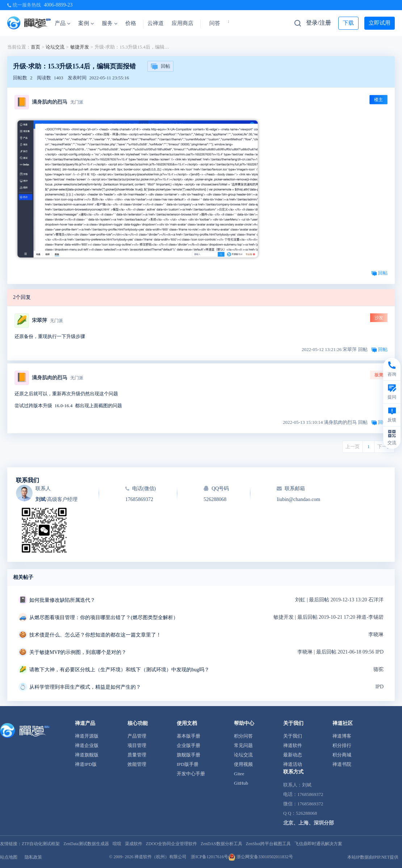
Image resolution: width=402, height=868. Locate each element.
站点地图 (9, 857)
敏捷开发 (80, 47)
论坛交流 (55, 47)
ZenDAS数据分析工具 (221, 844)
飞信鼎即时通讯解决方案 (318, 844)
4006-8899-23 (58, 5)
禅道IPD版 (86, 764)
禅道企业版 (87, 745)
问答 (215, 23)
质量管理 (137, 755)
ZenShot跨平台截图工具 (269, 844)
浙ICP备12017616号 (210, 857)
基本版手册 (189, 736)
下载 (348, 23)
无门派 (77, 102)
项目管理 (137, 745)
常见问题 (243, 745)
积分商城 (342, 755)
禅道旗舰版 (87, 755)
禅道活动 (293, 764)
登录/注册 (318, 23)
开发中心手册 (191, 774)
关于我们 (293, 736)
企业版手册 (189, 745)
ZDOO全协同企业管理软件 (171, 844)
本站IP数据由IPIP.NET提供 (373, 857)
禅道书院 (342, 764)
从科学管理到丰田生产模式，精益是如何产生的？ (85, 687)
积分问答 (243, 736)
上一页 (353, 446)
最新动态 (293, 755)
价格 (131, 23)
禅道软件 (293, 745)
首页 (35, 47)
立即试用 (380, 23)
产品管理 (137, 736)
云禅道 (156, 23)
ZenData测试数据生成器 (86, 844)
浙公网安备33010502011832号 (261, 857)
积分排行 (342, 745)
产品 (62, 23)
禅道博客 (342, 736)
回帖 (160, 67)
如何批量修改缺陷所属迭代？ (62, 600)
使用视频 (243, 764)
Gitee (239, 774)
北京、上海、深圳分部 (309, 823)
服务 (110, 23)
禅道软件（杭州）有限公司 (160, 857)
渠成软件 (134, 844)
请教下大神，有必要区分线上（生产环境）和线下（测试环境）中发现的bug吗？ (119, 670)
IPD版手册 (188, 764)
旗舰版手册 (189, 755)
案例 (86, 23)
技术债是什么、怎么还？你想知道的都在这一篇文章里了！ (95, 635)
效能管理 (137, 764)
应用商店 (183, 23)
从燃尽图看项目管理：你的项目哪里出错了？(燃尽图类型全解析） (104, 617)
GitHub (241, 783)
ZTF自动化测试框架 (41, 844)
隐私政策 (33, 857)
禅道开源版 (87, 736)
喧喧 (117, 844)
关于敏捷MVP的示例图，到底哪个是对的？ (78, 652)
